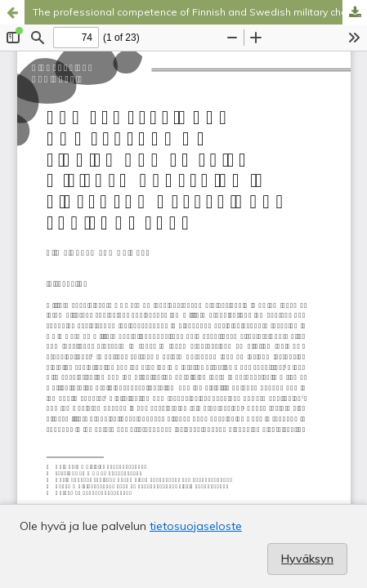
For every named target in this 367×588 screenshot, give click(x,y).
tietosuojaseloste (196, 526)
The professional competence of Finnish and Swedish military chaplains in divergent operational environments (200, 12)
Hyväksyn (307, 559)
